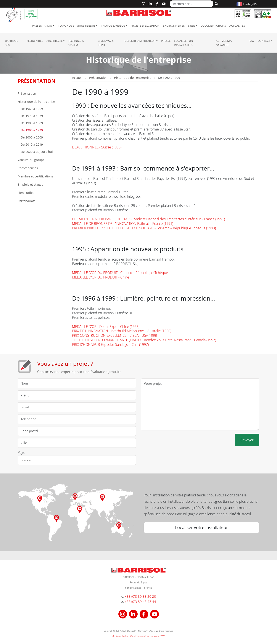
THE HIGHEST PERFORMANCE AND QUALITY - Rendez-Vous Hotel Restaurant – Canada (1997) (144, 340)
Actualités (237, 26)
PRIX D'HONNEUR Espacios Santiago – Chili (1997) (110, 345)
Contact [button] (264, 41)
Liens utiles (26, 193)
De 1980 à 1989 (31, 123)
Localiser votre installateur (201, 527)
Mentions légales (120, 636)
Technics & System (76, 43)
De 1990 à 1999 (31, 130)
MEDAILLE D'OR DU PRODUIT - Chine (101, 277)
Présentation (27, 93)
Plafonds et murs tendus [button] (77, 26)
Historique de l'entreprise (36, 102)
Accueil (77, 78)
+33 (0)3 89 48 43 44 (140, 602)
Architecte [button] (55, 41)
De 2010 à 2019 (31, 144)
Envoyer (247, 440)
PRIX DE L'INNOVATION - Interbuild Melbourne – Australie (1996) (122, 331)
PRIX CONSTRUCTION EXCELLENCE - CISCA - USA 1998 (114, 335)
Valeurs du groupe (31, 160)
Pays (21, 452)
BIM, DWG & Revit (106, 43)
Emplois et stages (30, 184)
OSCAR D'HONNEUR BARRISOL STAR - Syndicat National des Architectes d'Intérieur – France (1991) (148, 219)
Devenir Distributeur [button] (140, 41)
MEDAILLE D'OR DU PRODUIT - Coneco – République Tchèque (120, 273)
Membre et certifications (35, 176)
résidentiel (35, 41)
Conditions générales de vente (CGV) (148, 636)
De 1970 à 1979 (31, 116)
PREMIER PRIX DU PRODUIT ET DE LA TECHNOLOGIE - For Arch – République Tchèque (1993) (144, 228)
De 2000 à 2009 (31, 137)
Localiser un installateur (184, 43)
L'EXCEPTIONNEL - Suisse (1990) (97, 147)
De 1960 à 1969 (31, 109)
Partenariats (27, 201)
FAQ (251, 41)
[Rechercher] (216, 3)
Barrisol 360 (11, 43)
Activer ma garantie (224, 43)
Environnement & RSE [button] (179, 26)
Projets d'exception (145, 26)
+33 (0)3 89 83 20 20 (140, 596)
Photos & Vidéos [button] (113, 26)
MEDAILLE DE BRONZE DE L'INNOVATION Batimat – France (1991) (123, 224)
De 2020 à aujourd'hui (36, 152)
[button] (249, 4)
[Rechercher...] (192, 4)
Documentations (213, 26)
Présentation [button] (42, 26)
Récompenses (28, 168)
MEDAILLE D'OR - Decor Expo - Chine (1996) (106, 327)
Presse (166, 41)
